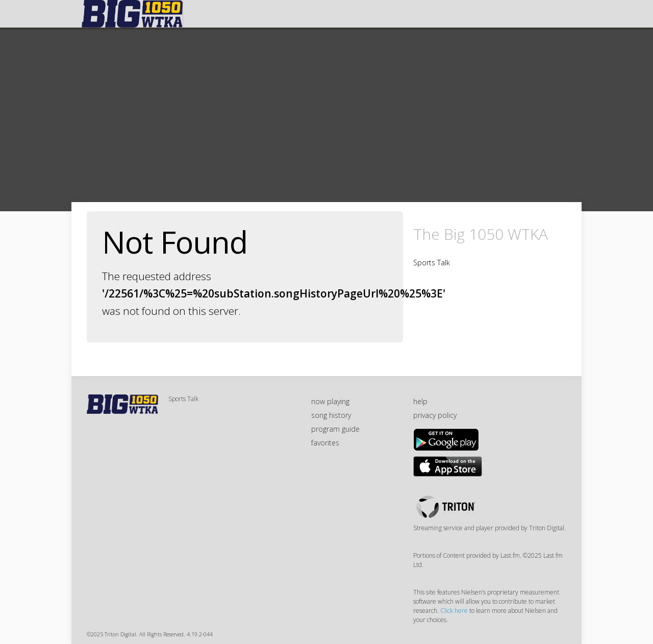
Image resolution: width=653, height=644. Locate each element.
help (420, 401)
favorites (325, 443)
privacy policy (435, 415)
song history (331, 415)
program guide (335, 429)
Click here (454, 611)
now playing (330, 401)
